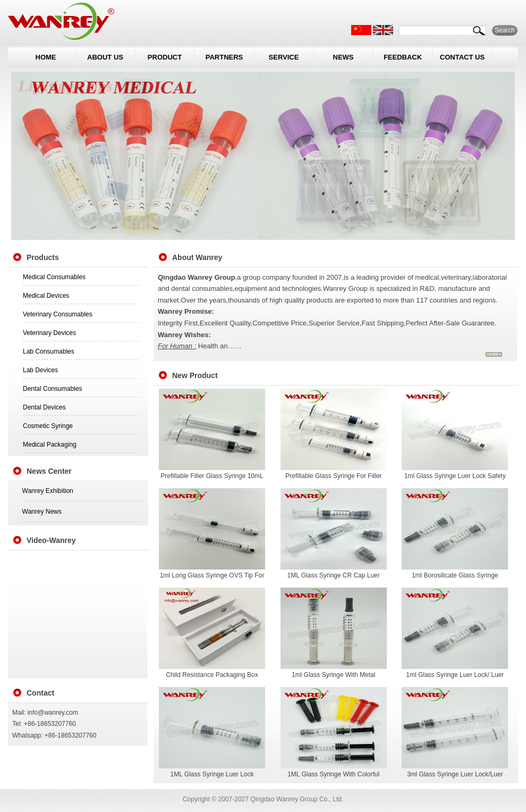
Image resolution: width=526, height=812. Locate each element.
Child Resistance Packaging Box (212, 675)
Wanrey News (42, 512)
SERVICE (284, 57)
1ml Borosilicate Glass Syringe (455, 575)
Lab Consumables (49, 351)
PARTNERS (224, 57)
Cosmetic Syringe (48, 426)
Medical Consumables (54, 277)
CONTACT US (462, 57)
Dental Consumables (52, 389)
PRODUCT (165, 57)
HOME (46, 57)
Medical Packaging (50, 445)
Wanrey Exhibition (48, 491)
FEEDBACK (403, 57)
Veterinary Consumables (58, 314)
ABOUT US (105, 57)
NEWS (343, 57)
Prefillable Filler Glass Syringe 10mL (212, 476)
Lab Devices (40, 370)
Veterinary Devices (49, 333)
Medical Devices (46, 296)
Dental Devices (44, 407)
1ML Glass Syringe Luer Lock (212, 774)
